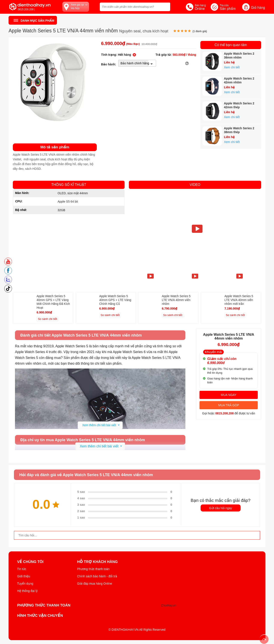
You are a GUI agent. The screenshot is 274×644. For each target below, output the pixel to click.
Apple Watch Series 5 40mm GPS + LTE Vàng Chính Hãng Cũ (115, 300)
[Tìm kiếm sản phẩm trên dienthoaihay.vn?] (135, 7)
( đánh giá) (200, 31)
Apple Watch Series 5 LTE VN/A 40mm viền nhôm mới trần (239, 300)
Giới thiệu (24, 576)
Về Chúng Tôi (30, 562)
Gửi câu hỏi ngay (221, 508)
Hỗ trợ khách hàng (97, 562)
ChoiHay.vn (169, 605)
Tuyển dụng (25, 584)
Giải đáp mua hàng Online (95, 584)
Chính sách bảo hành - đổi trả (97, 576)
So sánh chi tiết (48, 319)
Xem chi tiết (232, 67)
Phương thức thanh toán (93, 569)
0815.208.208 (225, 413)
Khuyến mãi (213, 352)
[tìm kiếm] (166, 6)
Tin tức (22, 569)
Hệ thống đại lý (27, 591)
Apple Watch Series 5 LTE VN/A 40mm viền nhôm (176, 300)
